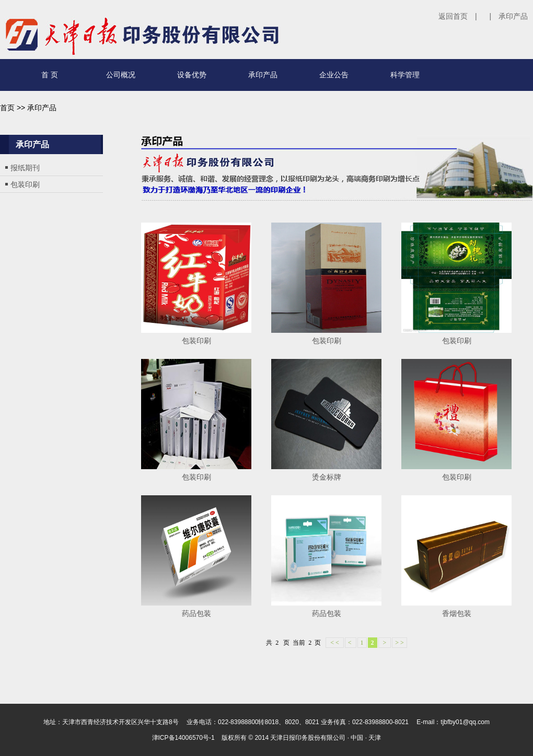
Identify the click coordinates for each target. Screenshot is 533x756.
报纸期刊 (25, 168)
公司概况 (121, 75)
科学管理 (405, 75)
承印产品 (513, 16)
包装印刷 (25, 184)
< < (335, 643)
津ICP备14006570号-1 (183, 738)
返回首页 (453, 16)
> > (399, 643)
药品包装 (196, 613)
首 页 (50, 75)
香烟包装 (457, 613)
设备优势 (192, 75)
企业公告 (334, 75)
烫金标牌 (327, 477)
